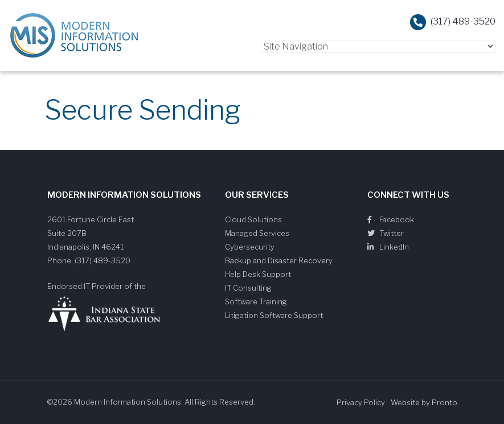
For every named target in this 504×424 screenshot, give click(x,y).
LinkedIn (388, 247)
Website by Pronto (424, 402)
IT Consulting (248, 288)
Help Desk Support (258, 274)
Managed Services (257, 233)
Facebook (391, 219)
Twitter (386, 233)
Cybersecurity (250, 247)
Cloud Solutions (253, 219)
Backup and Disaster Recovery (279, 260)
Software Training (256, 301)
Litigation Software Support (274, 315)
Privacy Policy (361, 402)
